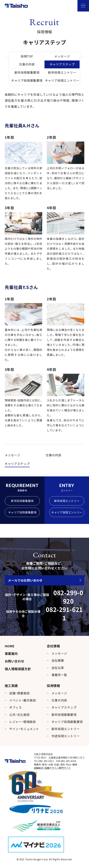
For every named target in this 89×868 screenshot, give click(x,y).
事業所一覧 (59, 675)
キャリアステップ (62, 64)
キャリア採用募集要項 (27, 80)
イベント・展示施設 (23, 700)
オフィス (15, 707)
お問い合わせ (15, 661)
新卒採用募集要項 (27, 72)
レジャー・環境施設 (22, 722)
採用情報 (53, 686)
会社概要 (58, 660)
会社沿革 (58, 668)
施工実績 (11, 686)
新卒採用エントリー (62, 72)
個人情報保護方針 (18, 669)
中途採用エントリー (66, 736)
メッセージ (62, 56)
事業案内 (11, 653)
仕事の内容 (27, 64)
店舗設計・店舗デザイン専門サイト (52, 768)
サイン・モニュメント (24, 729)
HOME (10, 646)
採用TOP (27, 56)
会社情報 (53, 646)
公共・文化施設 (19, 715)
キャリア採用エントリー (62, 80)
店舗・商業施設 (19, 693)
